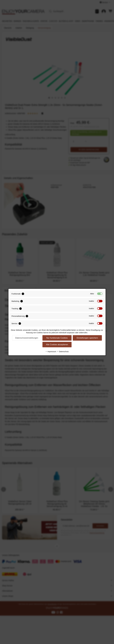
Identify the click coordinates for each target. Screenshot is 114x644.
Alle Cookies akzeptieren (57, 345)
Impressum (51, 352)
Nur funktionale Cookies (57, 338)
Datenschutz (63, 352)
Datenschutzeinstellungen (27, 338)
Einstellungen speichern (87, 338)
